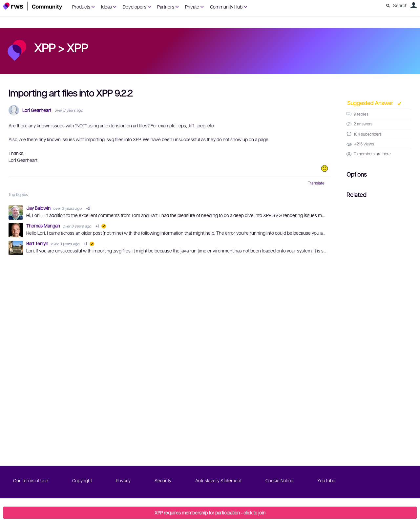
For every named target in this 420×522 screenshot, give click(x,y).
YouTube (326, 480)
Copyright (82, 480)
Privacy (123, 480)
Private (192, 7)
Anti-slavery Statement (218, 480)
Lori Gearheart (37, 110)
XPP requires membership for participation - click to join (210, 512)
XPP (77, 47)
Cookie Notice (279, 480)
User (413, 5)
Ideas (106, 7)
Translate (316, 183)
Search (400, 5)
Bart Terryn (38, 243)
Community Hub (226, 7)
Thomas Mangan (44, 226)
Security (163, 480)
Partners (166, 7)
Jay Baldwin (39, 208)
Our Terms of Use (31, 480)
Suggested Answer (371, 103)
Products (81, 7)
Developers (135, 7)
